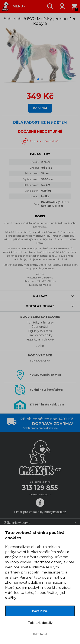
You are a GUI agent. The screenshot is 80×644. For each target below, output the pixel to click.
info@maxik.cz (55, 512)
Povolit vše (40, 611)
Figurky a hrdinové (40, 339)
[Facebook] (40, 503)
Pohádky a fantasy (40, 322)
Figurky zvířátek (40, 331)
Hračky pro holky (40, 335)
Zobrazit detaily (40, 623)
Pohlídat (40, 108)
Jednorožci (40, 327)
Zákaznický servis (17, 523)
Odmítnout (40, 634)
